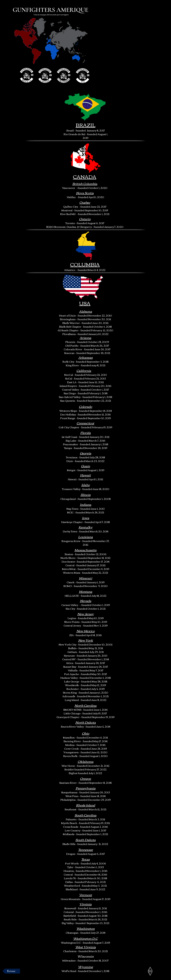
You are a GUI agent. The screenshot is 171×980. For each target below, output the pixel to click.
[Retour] (11, 971)
